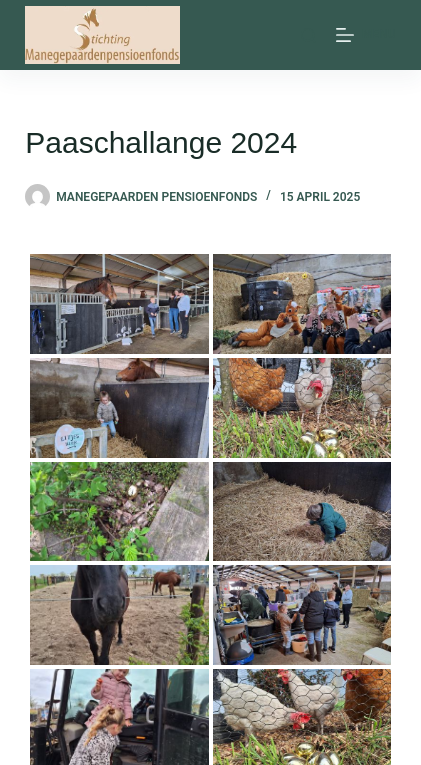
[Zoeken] (308, 35)
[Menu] (366, 35)
